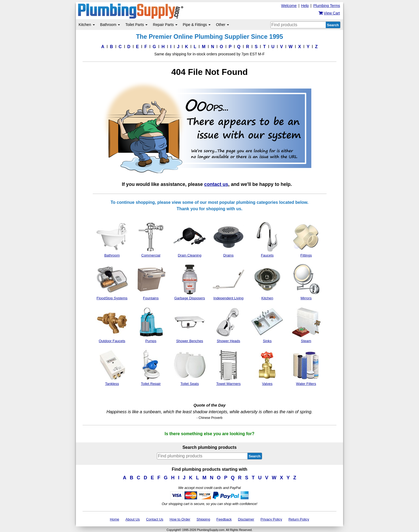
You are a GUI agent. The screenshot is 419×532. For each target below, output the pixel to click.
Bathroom (110, 25)
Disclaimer (246, 519)
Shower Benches (190, 324)
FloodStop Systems (112, 281)
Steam (306, 324)
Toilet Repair (151, 367)
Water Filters (306, 367)
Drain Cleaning (190, 239)
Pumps (151, 324)
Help (305, 6)
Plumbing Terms (327, 6)
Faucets (267, 239)
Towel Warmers (228, 367)
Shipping (203, 519)
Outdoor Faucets (112, 324)
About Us (133, 519)
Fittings (306, 239)
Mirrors (306, 281)
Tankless (112, 367)
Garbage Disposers (190, 281)
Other (222, 25)
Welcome (289, 6)
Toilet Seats (190, 367)
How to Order (180, 519)
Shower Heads (228, 324)
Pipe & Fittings (197, 25)
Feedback (224, 519)
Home (115, 519)
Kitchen (87, 25)
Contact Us (155, 519)
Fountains (151, 281)
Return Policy (299, 519)
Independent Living (228, 281)
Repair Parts (165, 25)
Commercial (151, 239)
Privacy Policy (271, 519)
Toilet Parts (136, 25)
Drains (228, 239)
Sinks (267, 324)
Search (333, 25)
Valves (267, 367)
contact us (216, 184)
